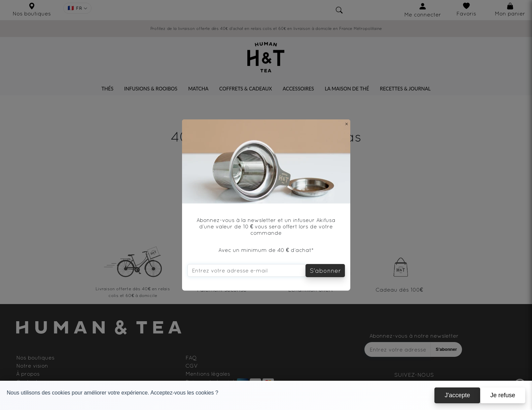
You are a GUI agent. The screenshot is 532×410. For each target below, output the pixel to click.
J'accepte (457, 395)
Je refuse (503, 395)
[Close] (347, 124)
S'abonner (325, 271)
